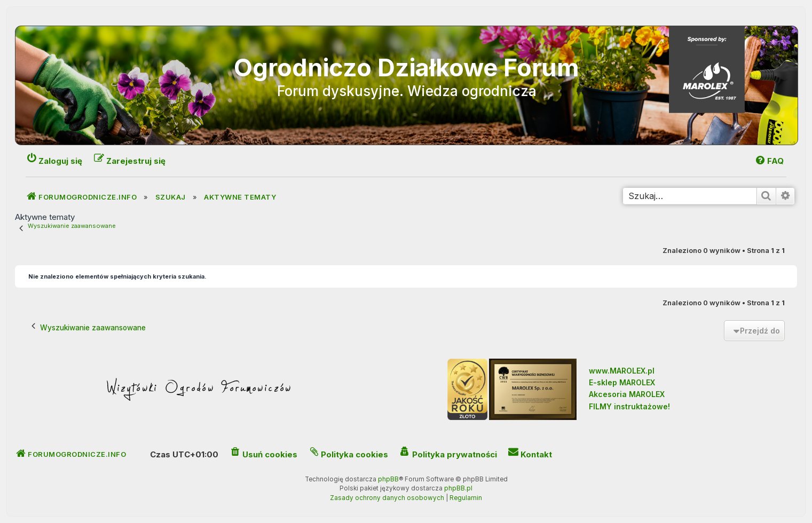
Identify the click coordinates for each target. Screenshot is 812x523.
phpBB (388, 479)
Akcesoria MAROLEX (627, 394)
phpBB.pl (458, 488)
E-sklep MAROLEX (622, 382)
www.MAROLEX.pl (622, 371)
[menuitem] (769, 161)
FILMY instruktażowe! (629, 406)
